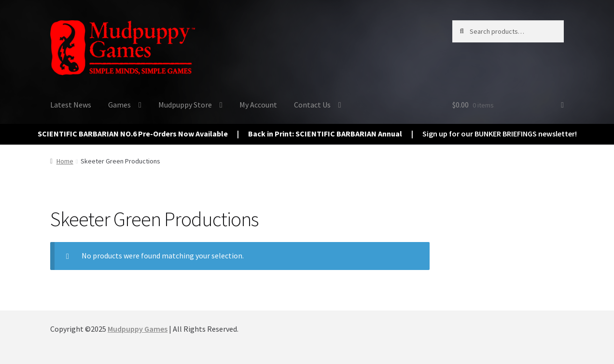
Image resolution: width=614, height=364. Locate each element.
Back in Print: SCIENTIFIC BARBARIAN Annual (325, 134)
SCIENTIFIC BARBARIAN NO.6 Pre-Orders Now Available (133, 134)
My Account (258, 105)
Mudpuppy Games (138, 329)
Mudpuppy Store (185, 105)
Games (119, 105)
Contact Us (312, 105)
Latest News (71, 105)
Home (65, 161)
